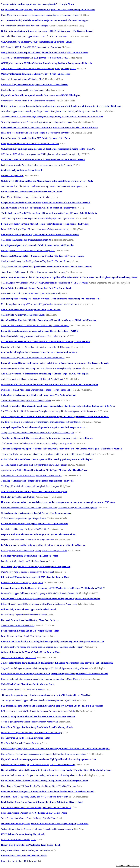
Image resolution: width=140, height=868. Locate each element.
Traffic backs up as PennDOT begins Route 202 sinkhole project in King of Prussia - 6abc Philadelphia (49, 213)
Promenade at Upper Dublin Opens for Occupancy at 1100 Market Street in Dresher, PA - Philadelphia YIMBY (53, 588)
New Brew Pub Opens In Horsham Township (21, 743)
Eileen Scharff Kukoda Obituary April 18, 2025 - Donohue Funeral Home (35, 577)
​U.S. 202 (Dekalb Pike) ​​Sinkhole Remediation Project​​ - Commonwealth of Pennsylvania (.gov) (45, 20)
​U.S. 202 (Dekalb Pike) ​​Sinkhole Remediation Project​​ (25, 26)
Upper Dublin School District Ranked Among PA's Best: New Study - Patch (36, 288)
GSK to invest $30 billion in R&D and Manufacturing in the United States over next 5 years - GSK (47, 181)
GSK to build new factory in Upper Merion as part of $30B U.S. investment (34, 36)
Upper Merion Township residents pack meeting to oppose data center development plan (40, 15)
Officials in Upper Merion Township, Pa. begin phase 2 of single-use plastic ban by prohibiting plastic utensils (49, 111)
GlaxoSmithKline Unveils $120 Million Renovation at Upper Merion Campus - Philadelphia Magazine (49, 320)
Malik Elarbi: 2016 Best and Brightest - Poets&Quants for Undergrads (34, 492)
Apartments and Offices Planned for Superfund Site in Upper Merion (31, 475)
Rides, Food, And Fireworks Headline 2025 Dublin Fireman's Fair (30, 144)
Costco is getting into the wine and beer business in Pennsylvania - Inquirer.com (38, 716)
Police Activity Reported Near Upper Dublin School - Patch (29, 609)
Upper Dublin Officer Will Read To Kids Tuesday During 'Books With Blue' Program (38, 786)
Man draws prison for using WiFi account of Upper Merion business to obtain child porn (40, 304)
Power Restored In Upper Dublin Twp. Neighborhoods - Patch (30, 631)
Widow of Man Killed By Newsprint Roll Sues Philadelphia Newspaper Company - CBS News (45, 823)
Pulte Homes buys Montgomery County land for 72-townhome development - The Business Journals (48, 791)
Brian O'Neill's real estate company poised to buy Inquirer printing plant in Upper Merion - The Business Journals (55, 674)
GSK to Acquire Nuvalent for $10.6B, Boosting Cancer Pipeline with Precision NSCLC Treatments (45, 283)
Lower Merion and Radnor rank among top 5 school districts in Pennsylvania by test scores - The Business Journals (55, 363)
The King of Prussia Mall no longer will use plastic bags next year (30, 486)
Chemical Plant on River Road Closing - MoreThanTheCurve (30, 620)
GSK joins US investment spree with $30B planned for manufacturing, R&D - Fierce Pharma (45, 52)
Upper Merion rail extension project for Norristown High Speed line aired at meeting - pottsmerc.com (48, 759)
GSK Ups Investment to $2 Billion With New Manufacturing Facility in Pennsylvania (39, 69)
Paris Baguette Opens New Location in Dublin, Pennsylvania (28, 251)
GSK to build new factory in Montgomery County (23, 315)
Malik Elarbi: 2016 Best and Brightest (18, 497)
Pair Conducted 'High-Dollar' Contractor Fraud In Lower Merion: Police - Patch (39, 352)
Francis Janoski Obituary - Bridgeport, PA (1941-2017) (25, 529)
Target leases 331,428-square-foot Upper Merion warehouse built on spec (33, 272)
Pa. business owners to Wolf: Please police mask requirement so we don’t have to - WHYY (43, 159)
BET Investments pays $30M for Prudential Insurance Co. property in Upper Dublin (38, 711)
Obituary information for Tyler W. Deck (19, 658)
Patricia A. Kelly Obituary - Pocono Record (21, 170)
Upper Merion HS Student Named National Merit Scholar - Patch (32, 192)
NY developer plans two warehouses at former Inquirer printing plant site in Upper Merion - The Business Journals (55, 417)
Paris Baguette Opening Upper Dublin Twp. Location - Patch (30, 556)
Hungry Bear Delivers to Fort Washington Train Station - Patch (31, 845)
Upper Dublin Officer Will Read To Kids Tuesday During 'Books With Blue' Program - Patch (45, 781)
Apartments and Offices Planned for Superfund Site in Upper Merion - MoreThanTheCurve (44, 470)
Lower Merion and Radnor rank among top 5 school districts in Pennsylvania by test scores (41, 368)
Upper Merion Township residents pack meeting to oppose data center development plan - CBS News (48, 10)
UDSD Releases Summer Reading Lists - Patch (23, 834)
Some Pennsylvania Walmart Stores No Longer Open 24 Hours (29, 818)
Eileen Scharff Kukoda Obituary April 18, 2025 (22, 583)
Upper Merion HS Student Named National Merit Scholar (26, 197)
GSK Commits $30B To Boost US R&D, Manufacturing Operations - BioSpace (38, 42)
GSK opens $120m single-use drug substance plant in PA (26, 240)
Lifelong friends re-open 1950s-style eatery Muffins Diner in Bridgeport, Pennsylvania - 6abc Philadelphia (51, 599)
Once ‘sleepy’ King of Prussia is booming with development (27, 572)
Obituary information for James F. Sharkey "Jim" (23, 79)
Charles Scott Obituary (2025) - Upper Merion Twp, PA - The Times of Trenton (36, 261)
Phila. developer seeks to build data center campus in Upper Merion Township (35, 133)
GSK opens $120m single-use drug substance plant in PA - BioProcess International (40, 234)
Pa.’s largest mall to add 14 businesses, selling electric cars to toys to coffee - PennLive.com (43, 545)
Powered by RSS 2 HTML (127, 866)
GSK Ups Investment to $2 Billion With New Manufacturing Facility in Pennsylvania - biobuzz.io (46, 63)
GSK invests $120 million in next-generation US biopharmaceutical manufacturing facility (41, 154)
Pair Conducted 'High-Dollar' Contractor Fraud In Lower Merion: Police (33, 358)
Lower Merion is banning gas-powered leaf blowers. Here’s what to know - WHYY (40, 331)
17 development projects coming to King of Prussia (24, 518)
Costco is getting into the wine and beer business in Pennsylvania (30, 722)
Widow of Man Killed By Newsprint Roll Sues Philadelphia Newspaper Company (37, 829)
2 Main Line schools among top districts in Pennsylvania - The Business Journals (39, 395)
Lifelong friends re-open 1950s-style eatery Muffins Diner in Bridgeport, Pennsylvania (39, 604)
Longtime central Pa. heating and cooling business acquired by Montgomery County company (42, 647)
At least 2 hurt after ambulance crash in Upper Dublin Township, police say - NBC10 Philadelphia (47, 459)
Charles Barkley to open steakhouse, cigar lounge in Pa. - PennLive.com (35, 85)
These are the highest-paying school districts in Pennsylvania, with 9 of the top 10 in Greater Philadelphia (47, 454)
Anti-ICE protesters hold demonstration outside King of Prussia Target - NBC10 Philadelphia (45, 374)
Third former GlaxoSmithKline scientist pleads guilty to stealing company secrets (37, 443)
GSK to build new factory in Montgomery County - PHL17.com (31, 309)
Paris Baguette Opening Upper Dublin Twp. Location (24, 561)
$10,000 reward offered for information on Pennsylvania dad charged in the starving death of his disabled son (49, 411)
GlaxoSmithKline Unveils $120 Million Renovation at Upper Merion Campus (35, 326)
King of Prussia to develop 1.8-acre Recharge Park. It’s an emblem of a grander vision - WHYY (46, 202)
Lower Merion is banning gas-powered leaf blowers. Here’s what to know (33, 336)
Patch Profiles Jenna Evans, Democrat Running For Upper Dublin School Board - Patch (42, 802)
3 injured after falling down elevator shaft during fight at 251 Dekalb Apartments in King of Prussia (45, 668)
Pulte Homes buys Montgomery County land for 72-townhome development (35, 797)
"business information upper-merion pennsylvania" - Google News (37, 4)
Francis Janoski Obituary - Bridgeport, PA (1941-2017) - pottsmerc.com (35, 524)
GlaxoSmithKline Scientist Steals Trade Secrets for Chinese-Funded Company (35, 347)
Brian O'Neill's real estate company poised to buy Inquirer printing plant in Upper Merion (40, 679)
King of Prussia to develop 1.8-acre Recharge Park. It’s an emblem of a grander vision (39, 208)
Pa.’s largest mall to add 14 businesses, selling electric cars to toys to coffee (34, 550)
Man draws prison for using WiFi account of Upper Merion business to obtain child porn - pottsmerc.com (50, 299)
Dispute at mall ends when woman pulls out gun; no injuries (27, 540)
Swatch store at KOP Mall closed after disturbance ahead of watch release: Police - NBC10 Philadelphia (49, 384)
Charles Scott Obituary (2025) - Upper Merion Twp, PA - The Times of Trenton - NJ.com (42, 256)
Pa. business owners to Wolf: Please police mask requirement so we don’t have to (37, 165)
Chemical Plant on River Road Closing (18, 625)
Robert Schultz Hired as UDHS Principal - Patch (24, 856)
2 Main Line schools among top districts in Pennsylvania (26, 400)
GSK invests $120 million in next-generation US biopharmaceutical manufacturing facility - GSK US (48, 149)
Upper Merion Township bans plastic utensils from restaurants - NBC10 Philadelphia (41, 95)
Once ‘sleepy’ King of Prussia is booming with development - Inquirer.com (36, 567)
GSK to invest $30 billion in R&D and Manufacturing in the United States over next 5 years (41, 186)
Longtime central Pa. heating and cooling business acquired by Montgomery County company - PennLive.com (52, 641)
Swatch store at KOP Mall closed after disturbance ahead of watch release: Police (37, 390)
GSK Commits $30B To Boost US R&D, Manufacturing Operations (31, 47)
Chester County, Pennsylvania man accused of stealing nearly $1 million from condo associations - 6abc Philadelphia (55, 749)
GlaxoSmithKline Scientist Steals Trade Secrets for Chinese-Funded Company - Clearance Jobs (46, 342)
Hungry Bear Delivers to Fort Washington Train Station (25, 850)
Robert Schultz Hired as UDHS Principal (19, 861)
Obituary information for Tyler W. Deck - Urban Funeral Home (31, 652)
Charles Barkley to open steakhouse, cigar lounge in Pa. (25, 90)
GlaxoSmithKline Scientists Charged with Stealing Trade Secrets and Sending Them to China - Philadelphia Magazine (56, 770)
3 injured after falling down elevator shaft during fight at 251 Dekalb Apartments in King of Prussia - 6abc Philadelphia (57, 663)
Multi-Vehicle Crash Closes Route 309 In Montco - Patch (28, 684)
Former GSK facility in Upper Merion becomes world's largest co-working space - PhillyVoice (45, 224)
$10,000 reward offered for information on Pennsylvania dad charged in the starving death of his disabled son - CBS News (58, 406)
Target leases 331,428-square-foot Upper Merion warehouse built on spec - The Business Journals (46, 267)
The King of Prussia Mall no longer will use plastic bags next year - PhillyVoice (38, 481)
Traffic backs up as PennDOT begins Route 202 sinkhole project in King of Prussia (38, 218)
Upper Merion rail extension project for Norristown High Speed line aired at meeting (38, 765)
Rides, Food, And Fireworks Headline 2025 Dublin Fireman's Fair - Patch (35, 138)
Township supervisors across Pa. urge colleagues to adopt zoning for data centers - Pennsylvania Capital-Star (52, 117)
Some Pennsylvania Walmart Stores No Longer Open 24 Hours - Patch (34, 813)
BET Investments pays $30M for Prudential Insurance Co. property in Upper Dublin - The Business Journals (52, 706)
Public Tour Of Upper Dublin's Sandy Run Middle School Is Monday (31, 733)
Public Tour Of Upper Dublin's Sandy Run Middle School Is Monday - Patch (37, 727)
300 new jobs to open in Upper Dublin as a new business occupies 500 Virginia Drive (38, 700)
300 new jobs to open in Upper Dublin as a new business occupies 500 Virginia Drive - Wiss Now (46, 695)
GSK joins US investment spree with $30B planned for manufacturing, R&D (35, 58)
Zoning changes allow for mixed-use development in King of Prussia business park (37, 433)
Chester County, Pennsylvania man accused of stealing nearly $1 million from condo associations (44, 754)
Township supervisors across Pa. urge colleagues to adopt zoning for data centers (37, 122)
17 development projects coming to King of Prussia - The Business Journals (36, 513)
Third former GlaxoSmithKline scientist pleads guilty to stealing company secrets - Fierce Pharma (47, 438)
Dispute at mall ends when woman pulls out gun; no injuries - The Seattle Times (38, 534)
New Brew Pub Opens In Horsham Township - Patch (26, 738)
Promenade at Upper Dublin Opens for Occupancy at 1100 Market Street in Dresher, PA (40, 593)
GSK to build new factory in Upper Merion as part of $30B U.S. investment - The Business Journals (48, 31)
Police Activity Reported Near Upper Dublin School (24, 615)
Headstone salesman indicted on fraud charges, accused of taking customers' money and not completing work (49, 508)
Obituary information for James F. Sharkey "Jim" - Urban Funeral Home (36, 74)
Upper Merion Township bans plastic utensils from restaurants (28, 101)
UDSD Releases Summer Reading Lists (18, 840)
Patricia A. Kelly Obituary (13, 176)
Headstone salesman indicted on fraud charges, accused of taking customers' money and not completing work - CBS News (58, 502)
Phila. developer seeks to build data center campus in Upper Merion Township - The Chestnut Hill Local (50, 127)
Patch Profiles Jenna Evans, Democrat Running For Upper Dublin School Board (36, 808)
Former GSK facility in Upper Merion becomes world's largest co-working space (37, 229)
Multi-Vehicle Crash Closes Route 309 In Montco (23, 690)
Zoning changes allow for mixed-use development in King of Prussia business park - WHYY (44, 427)
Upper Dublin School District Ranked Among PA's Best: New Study (31, 293)
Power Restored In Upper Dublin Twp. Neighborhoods (25, 636)
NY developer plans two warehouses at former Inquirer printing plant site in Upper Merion (41, 422)
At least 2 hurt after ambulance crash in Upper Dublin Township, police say (34, 465)
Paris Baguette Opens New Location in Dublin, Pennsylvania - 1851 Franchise (37, 245)
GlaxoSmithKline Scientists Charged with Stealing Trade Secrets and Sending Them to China (42, 775)
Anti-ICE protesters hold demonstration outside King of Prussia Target (32, 379)
